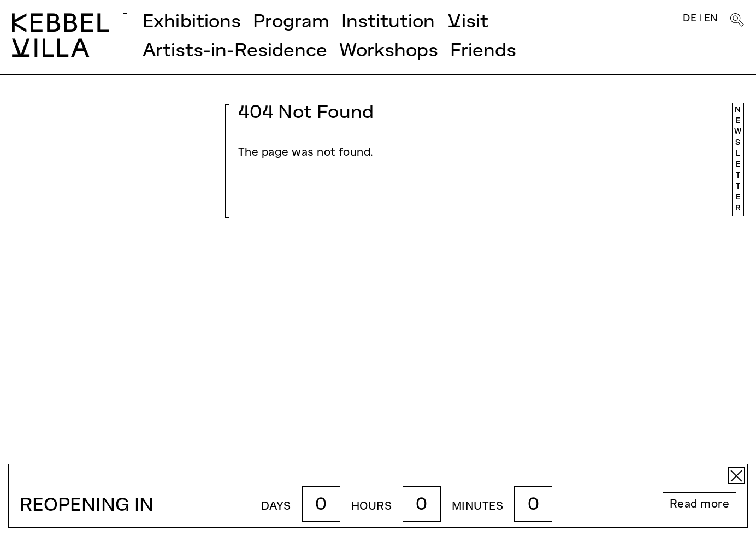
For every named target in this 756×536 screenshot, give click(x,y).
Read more (699, 505)
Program (291, 23)
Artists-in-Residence (235, 52)
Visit (468, 23)
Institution (388, 23)
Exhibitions (192, 23)
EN (711, 19)
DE (690, 19)
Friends (483, 52)
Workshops (389, 52)
